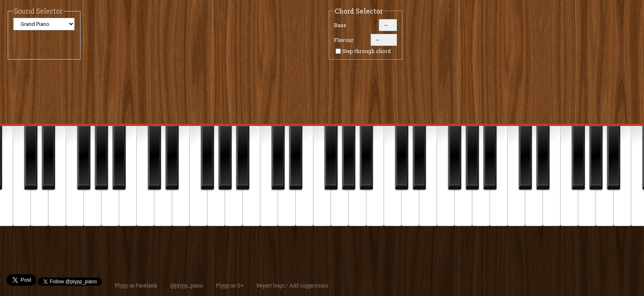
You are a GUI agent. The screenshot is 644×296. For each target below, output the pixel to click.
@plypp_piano (187, 285)
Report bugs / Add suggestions (293, 285)
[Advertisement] (329, 247)
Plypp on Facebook (136, 285)
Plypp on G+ (230, 285)
